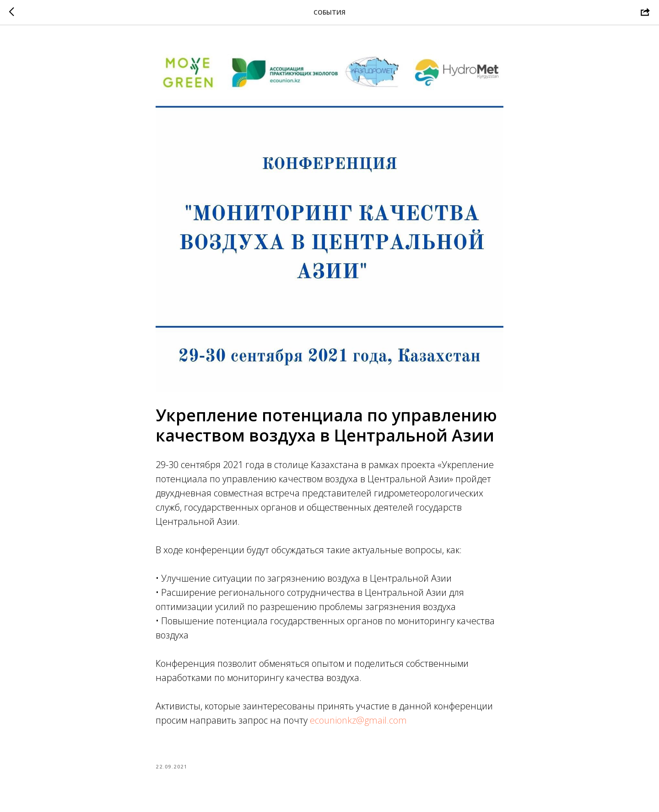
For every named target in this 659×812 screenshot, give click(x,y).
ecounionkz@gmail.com (358, 720)
